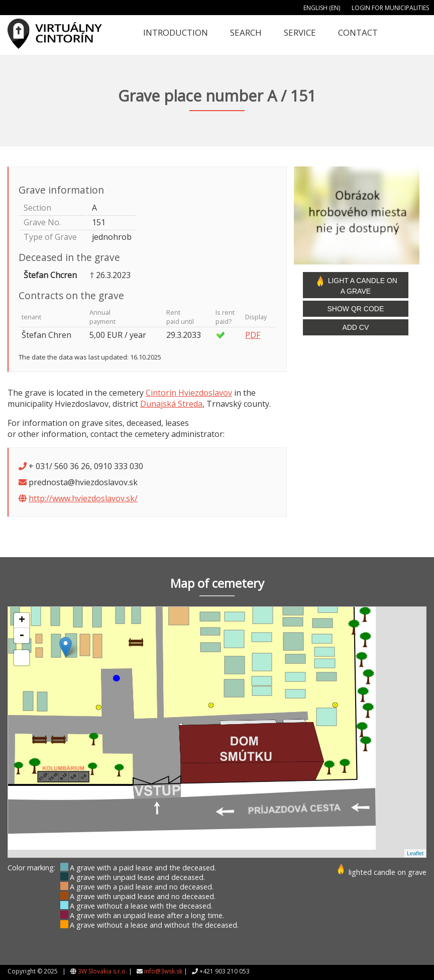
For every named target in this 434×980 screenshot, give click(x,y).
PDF (253, 335)
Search (246, 32)
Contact (358, 32)
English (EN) (322, 8)
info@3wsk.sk (163, 971)
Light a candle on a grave (356, 285)
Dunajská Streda (171, 404)
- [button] (22, 636)
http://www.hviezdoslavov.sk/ (83, 498)
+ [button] (22, 620)
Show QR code (355, 309)
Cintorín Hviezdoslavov (189, 393)
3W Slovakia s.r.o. (102, 971)
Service (300, 32)
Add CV (355, 327)
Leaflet (415, 853)
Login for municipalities (390, 8)
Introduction (176, 32)
